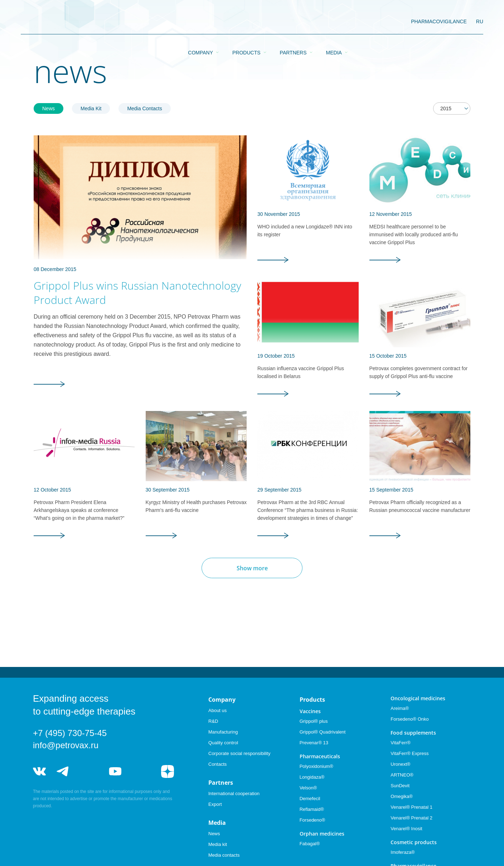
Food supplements (413, 733)
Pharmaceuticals (320, 756)
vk (39, 771)
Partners (293, 22)
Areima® (400, 708)
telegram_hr (89, 771)
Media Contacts (144, 108)
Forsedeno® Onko (409, 719)
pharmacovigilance (439, 21)
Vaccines (310, 711)
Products (246, 22)
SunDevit (400, 786)
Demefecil (310, 799)
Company (200, 22)
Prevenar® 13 (314, 743)
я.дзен (168, 771)
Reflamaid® (312, 809)
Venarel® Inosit (406, 829)
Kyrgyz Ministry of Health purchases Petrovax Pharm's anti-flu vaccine (196, 506)
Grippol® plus (314, 721)
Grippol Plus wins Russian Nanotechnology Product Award (137, 293)
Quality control (223, 743)
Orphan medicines (322, 834)
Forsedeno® (312, 820)
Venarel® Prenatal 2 (411, 818)
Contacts (217, 764)
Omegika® (402, 796)
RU (480, 21)
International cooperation (234, 794)
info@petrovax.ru (66, 745)
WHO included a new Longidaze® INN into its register (305, 231)
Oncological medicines (418, 698)
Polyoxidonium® (316, 766)
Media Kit (91, 108)
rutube (142, 771)
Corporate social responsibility (239, 753)
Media (334, 22)
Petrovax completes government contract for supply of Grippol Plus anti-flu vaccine (419, 372)
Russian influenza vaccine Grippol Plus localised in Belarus (301, 372)
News (49, 108)
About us (217, 710)
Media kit (218, 844)
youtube (115, 771)
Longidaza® (312, 777)
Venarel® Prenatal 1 (411, 807)
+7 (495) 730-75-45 (70, 733)
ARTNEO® (402, 775)
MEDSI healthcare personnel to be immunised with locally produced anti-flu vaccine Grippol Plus (414, 234)
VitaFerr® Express (409, 753)
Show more (252, 568)
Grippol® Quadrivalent (323, 732)
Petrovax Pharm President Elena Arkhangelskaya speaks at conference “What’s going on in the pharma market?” (79, 510)
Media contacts (224, 855)
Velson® (308, 788)
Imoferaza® (403, 852)
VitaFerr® (401, 743)
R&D (213, 721)
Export (215, 804)
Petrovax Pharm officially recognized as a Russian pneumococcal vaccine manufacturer (420, 506)
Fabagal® (310, 844)
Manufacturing (223, 732)
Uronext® (400, 764)
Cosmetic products (414, 842)
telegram (63, 771)
